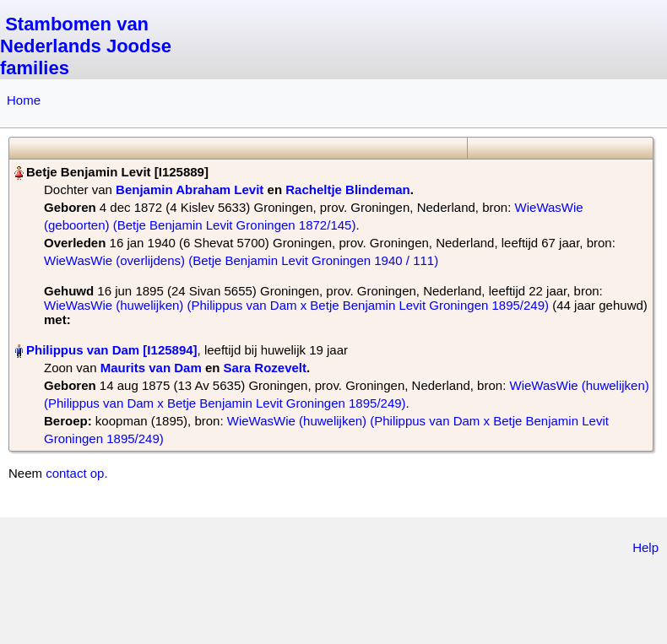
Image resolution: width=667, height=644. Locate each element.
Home (24, 100)
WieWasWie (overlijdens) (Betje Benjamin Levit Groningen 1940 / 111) (241, 260)
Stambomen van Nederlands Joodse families (86, 46)
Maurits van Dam (151, 368)
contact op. (76, 473)
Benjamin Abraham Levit (190, 189)
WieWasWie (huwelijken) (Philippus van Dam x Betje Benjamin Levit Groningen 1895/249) (296, 305)
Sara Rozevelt (265, 368)
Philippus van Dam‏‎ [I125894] (112, 350)
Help (645, 547)
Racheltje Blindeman (348, 189)
